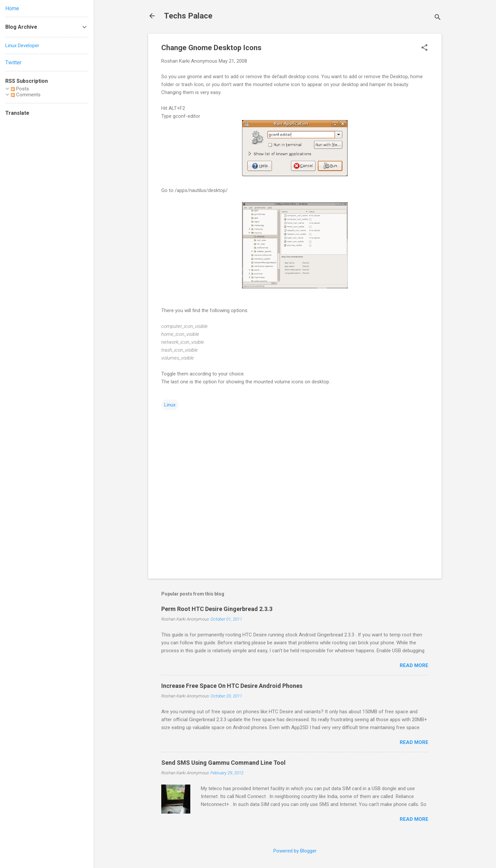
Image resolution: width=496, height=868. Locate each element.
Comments (26, 95)
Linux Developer (22, 46)
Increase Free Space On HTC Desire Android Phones (232, 686)
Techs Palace (188, 16)
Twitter (13, 63)
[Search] (438, 18)
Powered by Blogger (295, 851)
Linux (170, 405)
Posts (20, 89)
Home (12, 8)
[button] (424, 48)
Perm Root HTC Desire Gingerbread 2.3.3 (217, 609)
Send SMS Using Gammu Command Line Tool (223, 763)
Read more (414, 665)
